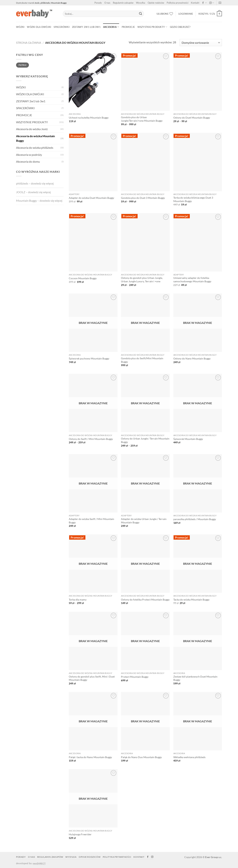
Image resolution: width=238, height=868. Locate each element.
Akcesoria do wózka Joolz (32, 129)
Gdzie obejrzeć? (180, 27)
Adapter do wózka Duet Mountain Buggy (91, 198)
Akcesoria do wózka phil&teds (35, 148)
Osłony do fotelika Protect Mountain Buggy (145, 600)
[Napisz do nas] (220, 3)
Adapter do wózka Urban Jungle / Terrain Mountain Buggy (144, 521)
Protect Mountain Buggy (135, 677)
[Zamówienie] (201, 43)
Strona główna (29, 43)
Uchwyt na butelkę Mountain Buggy (89, 118)
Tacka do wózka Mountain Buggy (191, 600)
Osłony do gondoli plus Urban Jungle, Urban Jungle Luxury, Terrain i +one (142, 280)
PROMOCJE (128, 27)
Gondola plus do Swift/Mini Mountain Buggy (142, 360)
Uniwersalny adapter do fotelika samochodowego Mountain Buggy (192, 280)
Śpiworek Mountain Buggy (188, 439)
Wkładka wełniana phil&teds (189, 757)
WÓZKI (20, 27)
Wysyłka (141, 3)
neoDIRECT (39, 863)
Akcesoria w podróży (29, 155)
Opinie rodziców (156, 3)
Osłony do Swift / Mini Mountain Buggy (91, 439)
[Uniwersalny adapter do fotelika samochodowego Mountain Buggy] (198, 242)
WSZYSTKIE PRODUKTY (152, 27)
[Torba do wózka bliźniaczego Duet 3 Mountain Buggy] (198, 162)
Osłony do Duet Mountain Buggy (192, 118)
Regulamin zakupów (123, 3)
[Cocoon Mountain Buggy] (93, 242)
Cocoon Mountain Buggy (83, 278)
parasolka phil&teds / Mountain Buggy (195, 519)
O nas (107, 3)
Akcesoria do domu (28, 161)
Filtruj (22, 65)
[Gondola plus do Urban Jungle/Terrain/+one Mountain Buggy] (145, 82)
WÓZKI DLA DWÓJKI (39, 27)
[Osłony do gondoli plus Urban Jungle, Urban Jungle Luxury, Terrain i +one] (145, 242)
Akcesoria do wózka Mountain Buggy (35, 138)
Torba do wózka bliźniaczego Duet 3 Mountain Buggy (193, 199)
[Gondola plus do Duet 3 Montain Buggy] (145, 162)
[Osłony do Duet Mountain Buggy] (198, 82)
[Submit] (140, 14)
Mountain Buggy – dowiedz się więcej (39, 201)
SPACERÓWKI (62, 27)
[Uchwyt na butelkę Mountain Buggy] (93, 82)
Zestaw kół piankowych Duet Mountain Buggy (195, 678)
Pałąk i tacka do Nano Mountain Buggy (90, 757)
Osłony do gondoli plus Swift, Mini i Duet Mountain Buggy (92, 678)
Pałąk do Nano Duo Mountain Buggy (141, 757)
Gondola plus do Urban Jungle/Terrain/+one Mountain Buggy (142, 119)
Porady (98, 3)
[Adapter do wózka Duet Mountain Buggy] (93, 162)
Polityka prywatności (178, 3)
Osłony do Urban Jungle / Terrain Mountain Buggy (145, 440)
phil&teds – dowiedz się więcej (35, 183)
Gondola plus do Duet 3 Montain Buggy (143, 198)
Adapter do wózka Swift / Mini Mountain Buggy (91, 521)
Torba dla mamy (78, 600)
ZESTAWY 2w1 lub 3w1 (86, 27)
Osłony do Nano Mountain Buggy (192, 358)
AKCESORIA (111, 27)
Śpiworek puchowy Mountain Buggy (89, 358)
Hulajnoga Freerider (80, 834)
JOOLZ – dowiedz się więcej (33, 192)
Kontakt (195, 3)
